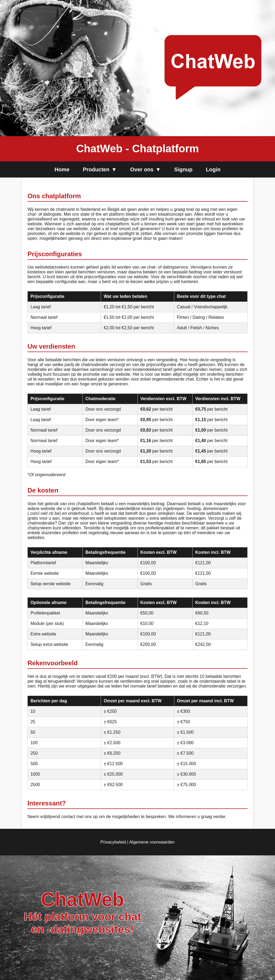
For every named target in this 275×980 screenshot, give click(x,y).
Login (213, 169)
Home (62, 169)
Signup (183, 169)
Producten (100, 169)
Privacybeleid (113, 842)
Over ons (146, 169)
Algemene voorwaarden (152, 842)
